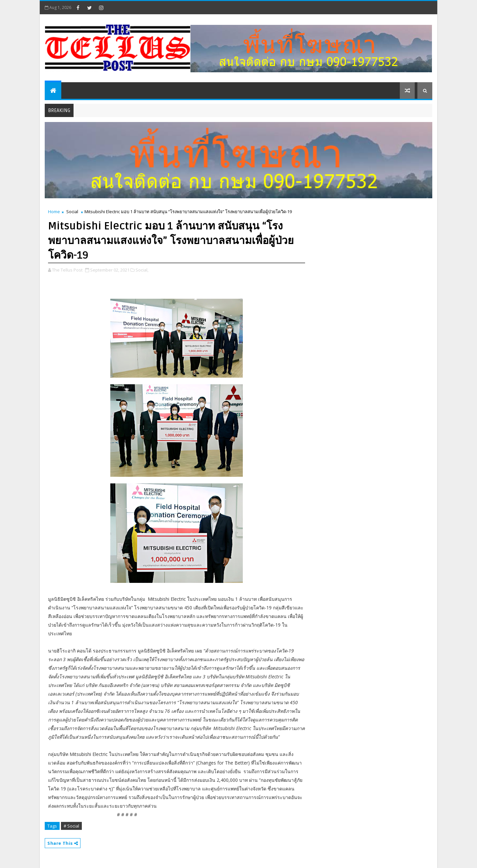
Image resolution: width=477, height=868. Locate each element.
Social (72, 212)
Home (54, 212)
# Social (71, 826)
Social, (142, 270)
